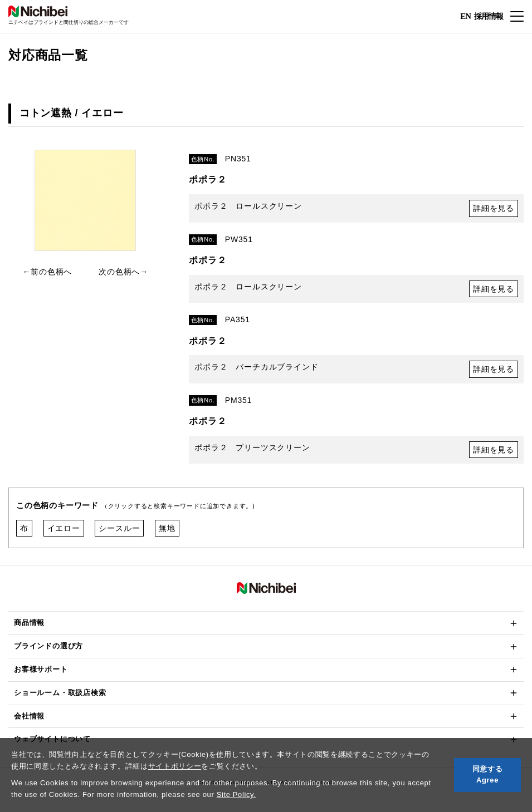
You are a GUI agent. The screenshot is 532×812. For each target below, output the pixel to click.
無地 (167, 528)
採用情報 (489, 16)
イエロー (64, 528)
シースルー (119, 528)
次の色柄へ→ (123, 272)
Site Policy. (236, 794)
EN (465, 17)
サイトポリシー (175, 766)
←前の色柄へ (47, 272)
